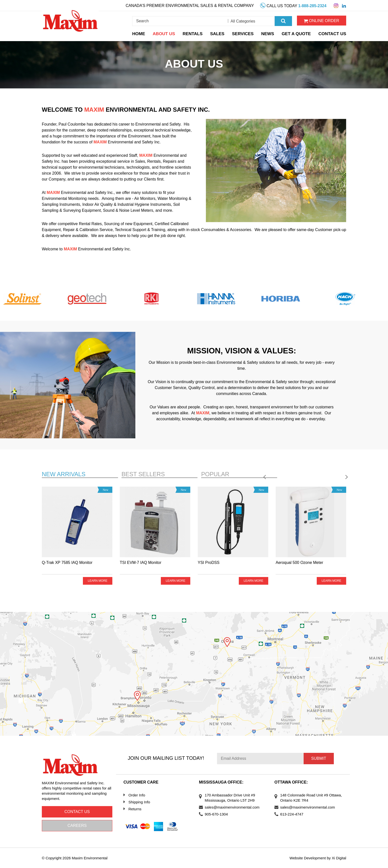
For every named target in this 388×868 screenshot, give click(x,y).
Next (343, 473)
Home (141, 33)
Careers (77, 826)
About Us (166, 33)
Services (245, 33)
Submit (319, 758)
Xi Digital (339, 858)
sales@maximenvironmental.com (234, 807)
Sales (219, 33)
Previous (330, 473)
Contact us (77, 812)
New (65, 474)
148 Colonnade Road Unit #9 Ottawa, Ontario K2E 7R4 (306, 798)
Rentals (195, 33)
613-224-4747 (293, 814)
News (270, 33)
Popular (216, 474)
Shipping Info (139, 802)
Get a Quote (298, 33)
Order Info (137, 795)
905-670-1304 (218, 814)
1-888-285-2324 (312, 5)
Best (144, 474)
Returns (135, 809)
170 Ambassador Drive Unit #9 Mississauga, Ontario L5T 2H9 (231, 798)
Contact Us (333, 33)
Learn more (97, 581)
